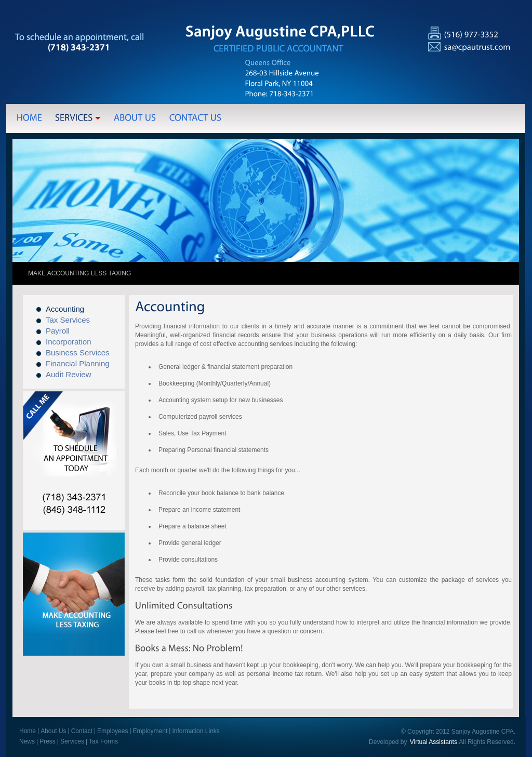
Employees (112, 731)
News (27, 741)
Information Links (196, 731)
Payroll (58, 331)
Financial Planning (78, 363)
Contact (82, 731)
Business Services (78, 353)
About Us (53, 731)
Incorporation (69, 342)
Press (48, 741)
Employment (150, 731)
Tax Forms (103, 741)
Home (28, 731)
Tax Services (68, 320)
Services (72, 741)
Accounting (65, 309)
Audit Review (69, 374)
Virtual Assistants (434, 742)
